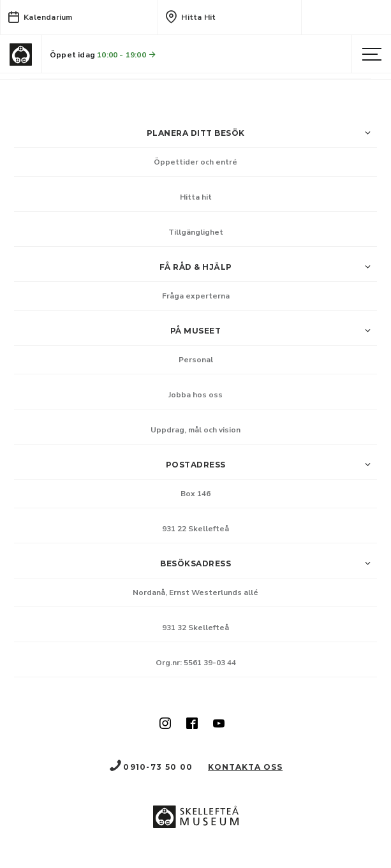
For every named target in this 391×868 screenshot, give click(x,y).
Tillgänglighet (196, 232)
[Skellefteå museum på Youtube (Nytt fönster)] (219, 725)
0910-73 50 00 (151, 767)
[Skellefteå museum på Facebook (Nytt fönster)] (192, 725)
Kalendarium (40, 17)
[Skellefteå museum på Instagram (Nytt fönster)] (165, 725)
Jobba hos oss (195, 395)
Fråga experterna (196, 296)
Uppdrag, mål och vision (195, 430)
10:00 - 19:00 (127, 55)
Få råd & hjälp (269, 267)
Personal (196, 360)
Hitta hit (190, 17)
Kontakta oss (245, 767)
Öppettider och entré (195, 162)
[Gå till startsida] (21, 55)
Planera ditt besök (262, 133)
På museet (274, 331)
